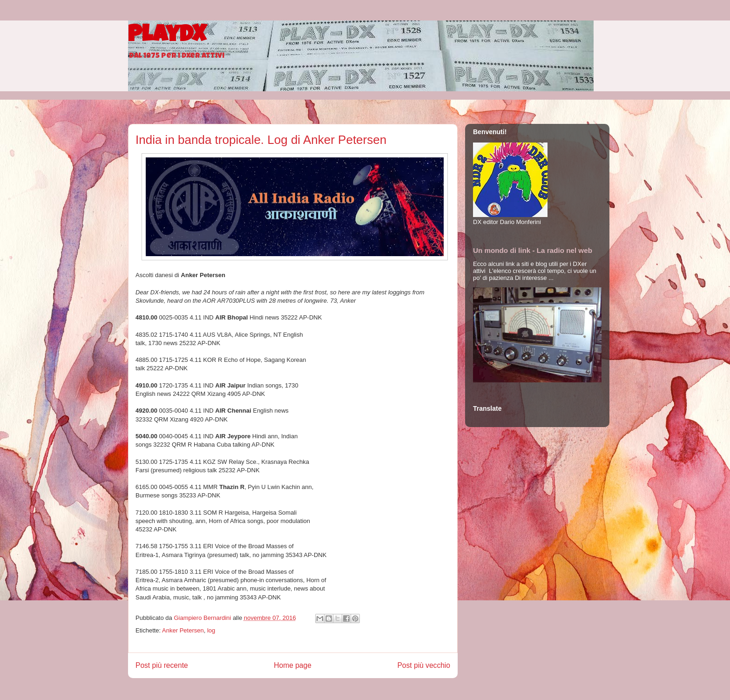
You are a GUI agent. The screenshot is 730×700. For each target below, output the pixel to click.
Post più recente (162, 665)
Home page (293, 665)
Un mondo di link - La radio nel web (533, 250)
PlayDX (167, 36)
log (211, 630)
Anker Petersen (183, 630)
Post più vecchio (424, 665)
